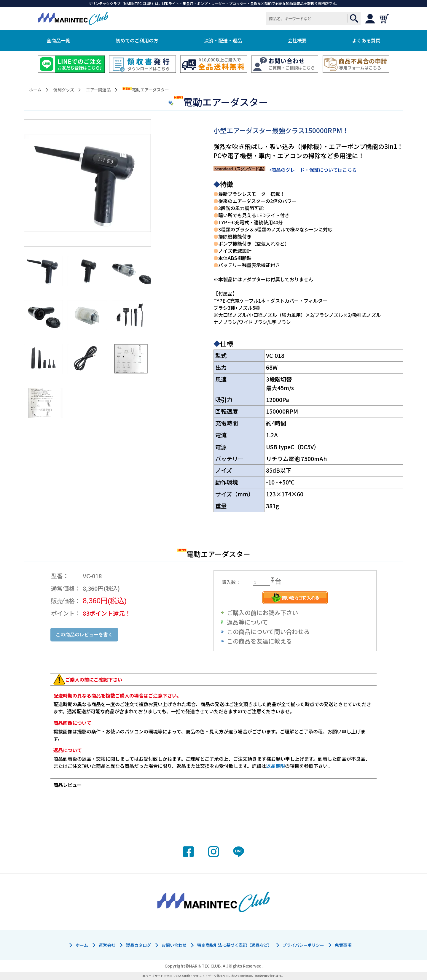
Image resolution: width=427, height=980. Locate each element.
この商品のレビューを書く (84, 634)
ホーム (35, 90)
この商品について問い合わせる (268, 632)
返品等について (247, 622)
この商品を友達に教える (259, 641)
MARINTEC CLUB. (205, 966)
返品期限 (275, 766)
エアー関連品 (98, 90)
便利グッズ (64, 90)
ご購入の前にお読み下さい (262, 613)
